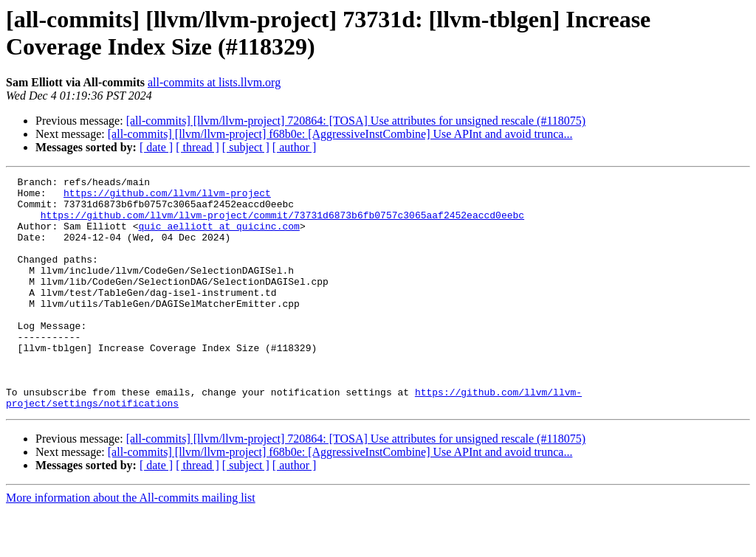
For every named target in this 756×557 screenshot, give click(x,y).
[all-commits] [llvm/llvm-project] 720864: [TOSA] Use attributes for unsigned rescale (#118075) (356, 121)
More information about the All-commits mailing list (131, 544)
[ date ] (156, 147)
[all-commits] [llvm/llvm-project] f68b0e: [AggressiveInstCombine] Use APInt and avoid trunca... (340, 134)
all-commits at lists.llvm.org (214, 82)
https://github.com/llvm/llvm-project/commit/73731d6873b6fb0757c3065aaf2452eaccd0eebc (282, 224)
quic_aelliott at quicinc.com (219, 237)
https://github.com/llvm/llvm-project (167, 197)
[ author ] (295, 147)
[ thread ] (197, 147)
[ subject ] (246, 147)
